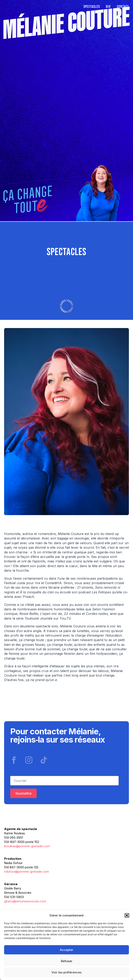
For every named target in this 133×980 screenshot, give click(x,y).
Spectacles (92, 7)
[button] (127, 915)
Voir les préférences (66, 972)
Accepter (67, 950)
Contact (123, 7)
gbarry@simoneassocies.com (25, 901)
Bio (108, 7)
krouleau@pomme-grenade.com (27, 846)
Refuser (67, 961)
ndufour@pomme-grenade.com (27, 872)
